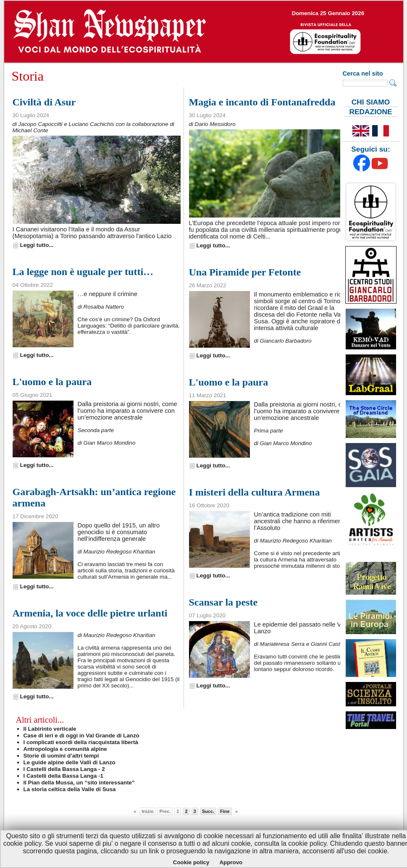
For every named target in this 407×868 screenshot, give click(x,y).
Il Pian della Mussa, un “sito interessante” (79, 783)
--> (204, 32)
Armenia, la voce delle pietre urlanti (90, 613)
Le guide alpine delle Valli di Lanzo (70, 762)
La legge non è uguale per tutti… (83, 272)
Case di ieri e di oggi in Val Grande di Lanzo (81, 736)
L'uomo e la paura (52, 382)
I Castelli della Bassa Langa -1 (63, 776)
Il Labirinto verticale (50, 729)
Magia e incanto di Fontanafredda (262, 102)
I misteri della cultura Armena (255, 492)
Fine (225, 811)
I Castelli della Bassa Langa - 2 (64, 769)
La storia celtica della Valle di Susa (70, 789)
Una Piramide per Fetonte (245, 272)
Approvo (231, 862)
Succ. (208, 811)
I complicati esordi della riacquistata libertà (81, 742)
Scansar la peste (223, 602)
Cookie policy (191, 862)
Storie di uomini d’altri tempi (61, 756)
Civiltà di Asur (44, 102)
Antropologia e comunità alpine (65, 749)
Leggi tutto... (37, 245)
